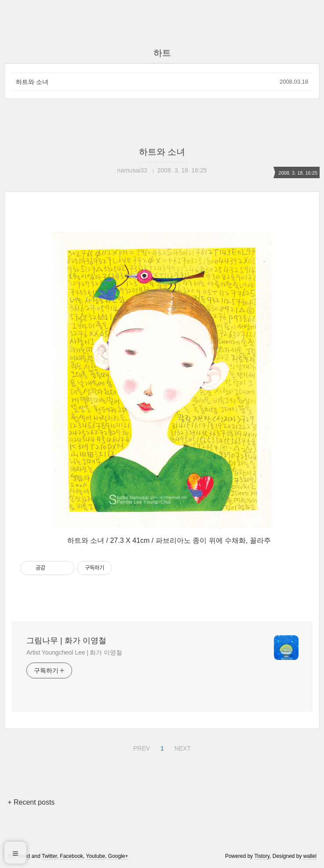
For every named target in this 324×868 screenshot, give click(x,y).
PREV (140, 747)
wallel (310, 856)
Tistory (262, 856)
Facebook (71, 856)
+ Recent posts (31, 802)
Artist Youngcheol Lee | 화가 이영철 (74, 652)
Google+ (118, 856)
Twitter (49, 856)
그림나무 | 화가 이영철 (66, 641)
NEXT (182, 747)
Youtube (96, 856)
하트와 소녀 (32, 82)
